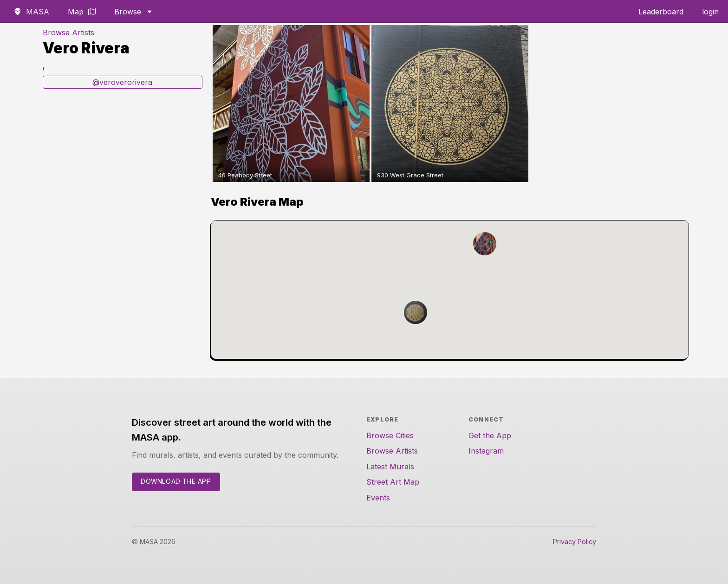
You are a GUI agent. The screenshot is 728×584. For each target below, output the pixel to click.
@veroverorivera (122, 82)
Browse (134, 12)
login (710, 12)
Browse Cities (390, 435)
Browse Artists (68, 32)
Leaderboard (661, 12)
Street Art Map (393, 482)
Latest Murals (390, 467)
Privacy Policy (575, 542)
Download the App (176, 481)
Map (82, 12)
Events (378, 498)
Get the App (490, 435)
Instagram (486, 451)
